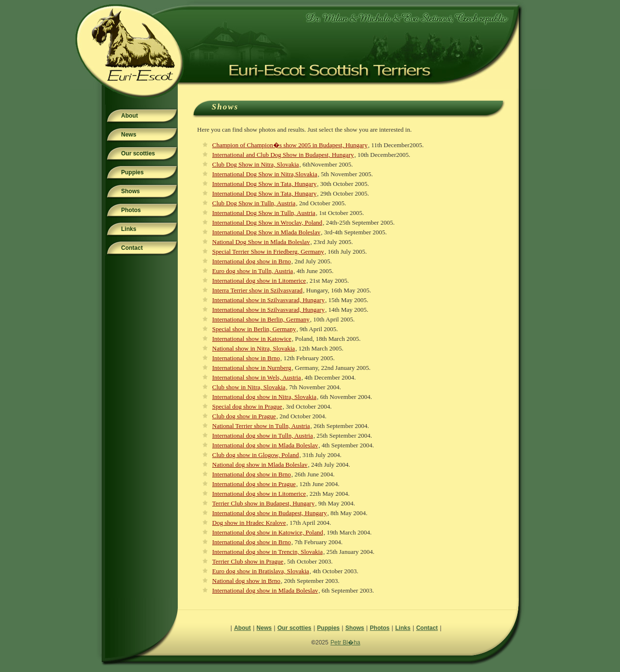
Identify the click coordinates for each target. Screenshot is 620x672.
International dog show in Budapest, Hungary (270, 513)
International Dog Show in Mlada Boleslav (266, 232)
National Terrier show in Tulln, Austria (261, 426)
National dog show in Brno (246, 581)
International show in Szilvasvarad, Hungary (268, 300)
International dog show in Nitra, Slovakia (264, 397)
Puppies (132, 172)
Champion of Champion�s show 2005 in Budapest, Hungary (290, 145)
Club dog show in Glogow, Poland (256, 455)
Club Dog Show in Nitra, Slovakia (256, 164)
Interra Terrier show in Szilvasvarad (257, 290)
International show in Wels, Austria (256, 377)
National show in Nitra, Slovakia (254, 348)
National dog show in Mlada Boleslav (260, 465)
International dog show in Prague (254, 484)
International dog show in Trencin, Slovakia (267, 552)
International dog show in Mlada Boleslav (265, 445)
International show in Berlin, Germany (261, 319)
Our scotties (138, 153)
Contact (132, 248)
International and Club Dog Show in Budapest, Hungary (283, 155)
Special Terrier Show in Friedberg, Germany (268, 252)
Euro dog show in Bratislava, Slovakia (261, 571)
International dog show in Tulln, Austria (263, 435)
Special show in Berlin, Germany (254, 329)
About (130, 116)
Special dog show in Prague (247, 406)
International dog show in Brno (251, 261)
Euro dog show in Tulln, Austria (253, 271)
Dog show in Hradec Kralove (249, 523)
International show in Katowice (252, 339)
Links (129, 229)
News (129, 135)
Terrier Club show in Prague (248, 561)
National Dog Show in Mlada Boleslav (261, 242)
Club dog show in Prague (244, 416)
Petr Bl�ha (345, 642)
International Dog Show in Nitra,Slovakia (265, 174)
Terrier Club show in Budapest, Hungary (263, 503)
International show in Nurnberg (252, 368)
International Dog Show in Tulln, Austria (264, 213)
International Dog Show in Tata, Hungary (264, 184)
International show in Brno (246, 358)
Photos (131, 210)
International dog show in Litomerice (259, 281)
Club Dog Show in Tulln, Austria (254, 203)
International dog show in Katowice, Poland (268, 532)
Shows (131, 191)
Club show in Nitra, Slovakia (249, 387)
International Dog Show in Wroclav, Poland (267, 222)
